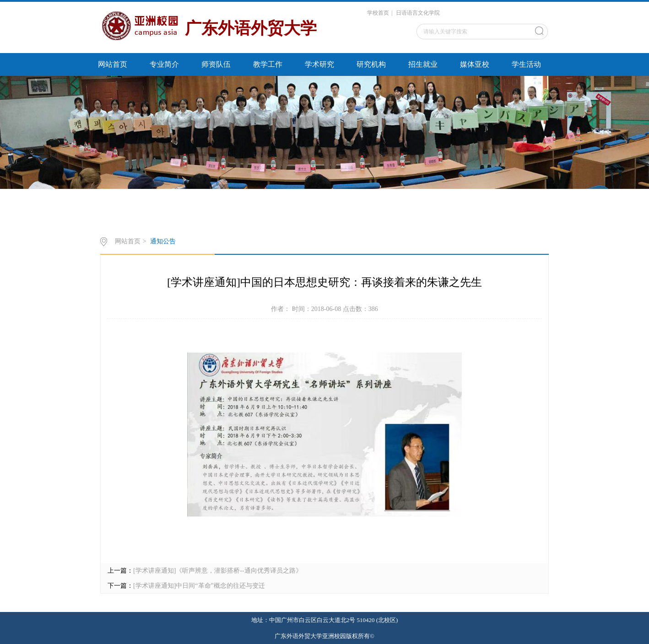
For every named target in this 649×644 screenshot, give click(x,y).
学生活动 (526, 64)
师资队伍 (216, 64)
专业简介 (164, 64)
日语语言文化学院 (418, 13)
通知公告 (163, 241)
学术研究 (319, 64)
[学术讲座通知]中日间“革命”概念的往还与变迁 (199, 586)
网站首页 (113, 64)
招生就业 (423, 64)
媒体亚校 (475, 64)
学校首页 (378, 13)
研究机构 (371, 64)
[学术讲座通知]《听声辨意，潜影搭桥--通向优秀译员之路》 (218, 571)
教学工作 (268, 64)
